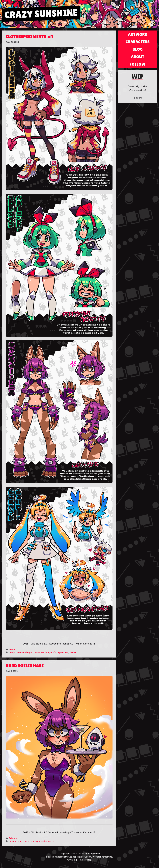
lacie (47, 652)
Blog (138, 49)
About (138, 57)
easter (44, 841)
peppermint (63, 652)
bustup (12, 841)
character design (24, 652)
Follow (138, 64)
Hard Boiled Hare (25, 666)
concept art (38, 652)
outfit (53, 652)
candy (12, 652)
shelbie (73, 652)
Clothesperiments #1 (29, 37)
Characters (138, 42)
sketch (51, 841)
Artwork (13, 649)
